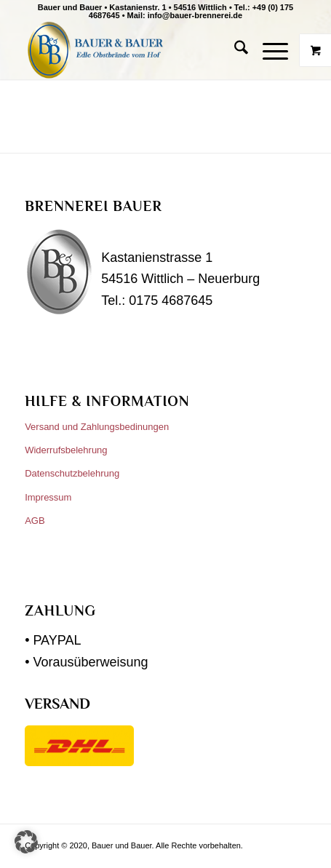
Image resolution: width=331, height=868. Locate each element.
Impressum (48, 497)
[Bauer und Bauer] (137, 50)
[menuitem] (234, 50)
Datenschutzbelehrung (72, 473)
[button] (26, 842)
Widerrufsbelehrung (66, 450)
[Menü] (268, 50)
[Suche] (234, 50)
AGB (35, 521)
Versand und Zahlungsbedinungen (97, 427)
